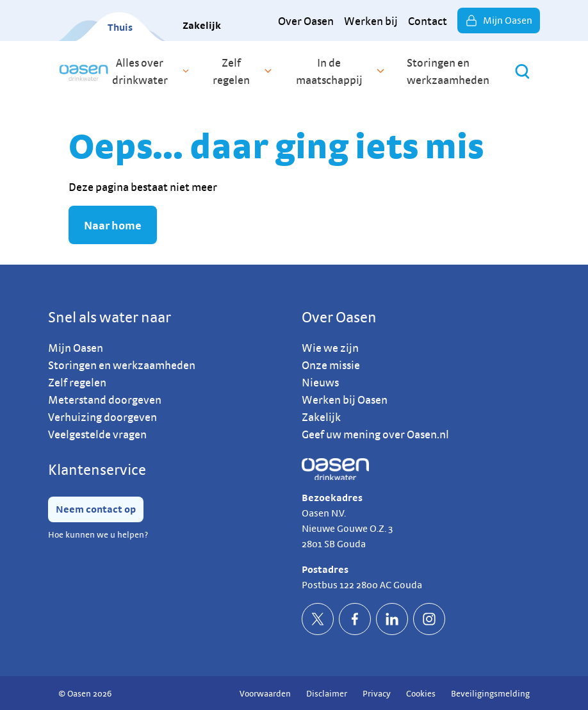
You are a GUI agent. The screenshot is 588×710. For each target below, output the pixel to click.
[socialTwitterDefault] (318, 619)
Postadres (325, 569)
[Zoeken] (522, 71)
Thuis (120, 27)
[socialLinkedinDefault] (392, 619)
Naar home (113, 225)
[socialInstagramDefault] (429, 619)
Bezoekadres (332, 498)
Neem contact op (96, 509)
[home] (84, 71)
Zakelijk (202, 25)
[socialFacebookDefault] (355, 619)
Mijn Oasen (499, 21)
